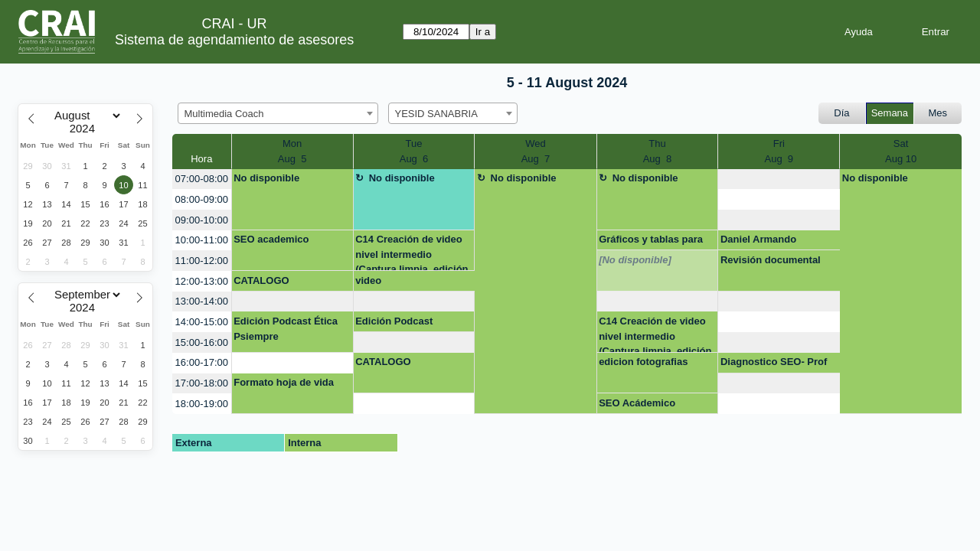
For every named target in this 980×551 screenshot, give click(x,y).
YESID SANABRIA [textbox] (436, 114)
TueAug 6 (414, 151)
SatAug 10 (901, 151)
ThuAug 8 (658, 151)
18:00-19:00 (202, 404)
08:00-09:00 (202, 199)
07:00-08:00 (202, 179)
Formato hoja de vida (284, 382)
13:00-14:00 (202, 301)
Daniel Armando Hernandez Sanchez (768, 242)
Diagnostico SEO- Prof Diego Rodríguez (774, 364)
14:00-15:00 (202, 322)
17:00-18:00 (202, 383)
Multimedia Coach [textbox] (224, 114)
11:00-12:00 (202, 261)
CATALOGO (261, 280)
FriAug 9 (779, 151)
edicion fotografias (643, 362)
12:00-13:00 (202, 281)
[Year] (86, 129)
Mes (938, 113)
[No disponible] (635, 260)
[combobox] (278, 113)
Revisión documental (771, 260)
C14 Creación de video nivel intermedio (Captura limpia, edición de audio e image (412, 252)
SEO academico (271, 239)
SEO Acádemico (637, 403)
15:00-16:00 (202, 342)
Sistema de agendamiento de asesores (234, 40)
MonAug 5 (292, 151)
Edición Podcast (394, 321)
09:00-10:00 (202, 220)
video (368, 280)
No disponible (266, 178)
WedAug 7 (536, 151)
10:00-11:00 (202, 240)
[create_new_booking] (779, 179)
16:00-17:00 (202, 362)
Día (841, 113)
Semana (890, 113)
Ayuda (859, 32)
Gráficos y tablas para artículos (651, 242)
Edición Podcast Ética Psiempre (286, 329)
